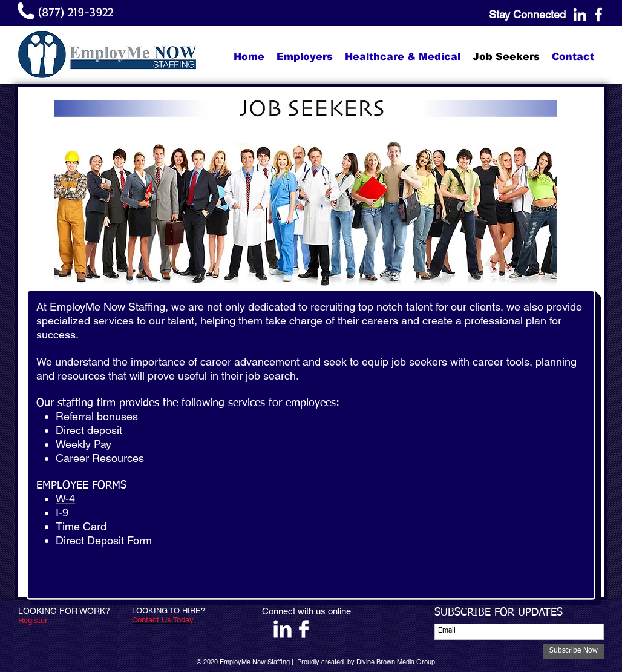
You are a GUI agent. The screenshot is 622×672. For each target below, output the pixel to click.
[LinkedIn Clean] (283, 629)
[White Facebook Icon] (598, 15)
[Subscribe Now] (574, 652)
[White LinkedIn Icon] (580, 15)
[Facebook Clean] (304, 629)
